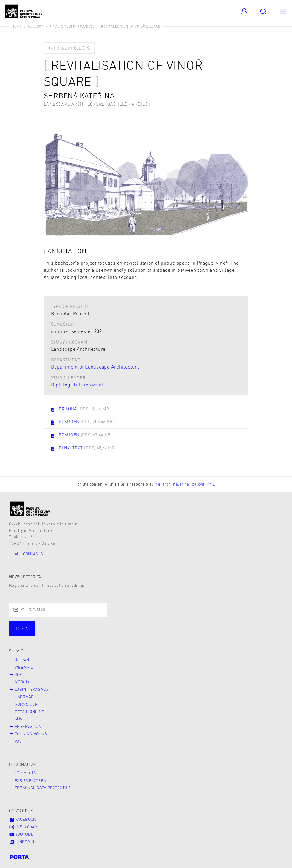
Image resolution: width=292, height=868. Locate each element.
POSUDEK (82, 422)
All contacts (29, 554)
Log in (22, 628)
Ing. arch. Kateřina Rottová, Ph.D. (186, 484)
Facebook (23, 819)
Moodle (23, 682)
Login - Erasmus (32, 689)
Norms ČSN (26, 704)
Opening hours (31, 734)
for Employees (31, 780)
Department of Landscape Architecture (95, 367)
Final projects (69, 48)
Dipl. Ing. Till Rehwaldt (77, 384)
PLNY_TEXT (83, 448)
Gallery (36, 26)
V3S (18, 741)
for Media (25, 773)
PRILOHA (80, 409)
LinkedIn (22, 842)
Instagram (24, 827)
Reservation (28, 726)
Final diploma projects (72, 26)
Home (17, 26)
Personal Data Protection (43, 788)
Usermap (24, 697)
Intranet (25, 660)
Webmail (24, 667)
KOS (19, 675)
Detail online (30, 712)
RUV (19, 719)
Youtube (21, 834)
